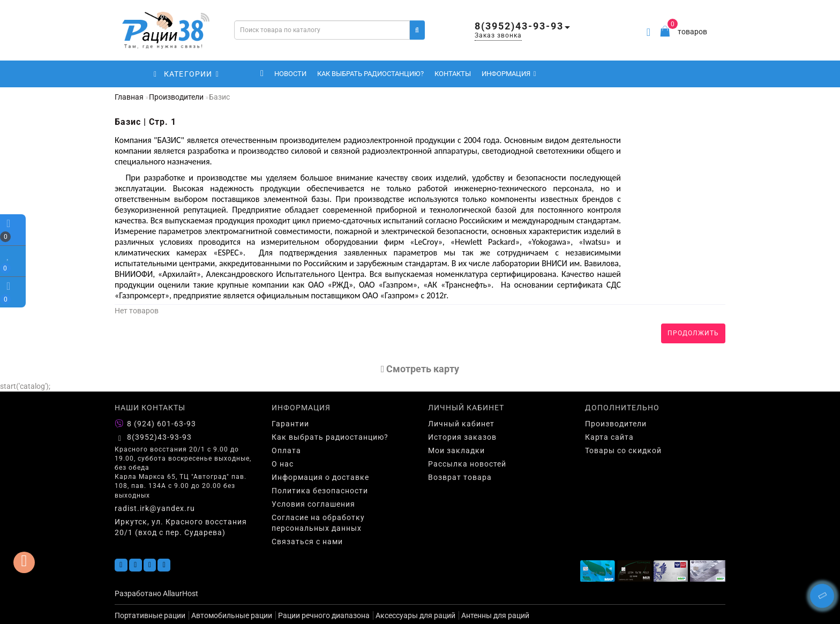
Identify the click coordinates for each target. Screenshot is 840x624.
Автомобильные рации (232, 615)
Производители (176, 97)
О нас (283, 464)
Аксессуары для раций (415, 615)
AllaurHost (181, 593)
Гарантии (290, 424)
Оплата (286, 450)
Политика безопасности (320, 491)
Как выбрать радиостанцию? (370, 74)
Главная (129, 97)
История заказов (462, 437)
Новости (290, 74)
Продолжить (693, 333)
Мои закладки (456, 450)
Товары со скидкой (623, 450)
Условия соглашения (313, 504)
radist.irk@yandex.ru (155, 508)
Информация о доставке (320, 477)
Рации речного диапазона (324, 615)
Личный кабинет (461, 424)
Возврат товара (460, 477)
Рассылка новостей (467, 464)
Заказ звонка (498, 35)
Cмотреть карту (420, 369)
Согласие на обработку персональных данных (318, 523)
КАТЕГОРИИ (186, 74)
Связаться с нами (307, 542)
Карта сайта (609, 437)
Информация (509, 74)
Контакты (453, 74)
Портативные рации (150, 615)
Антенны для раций (495, 615)
